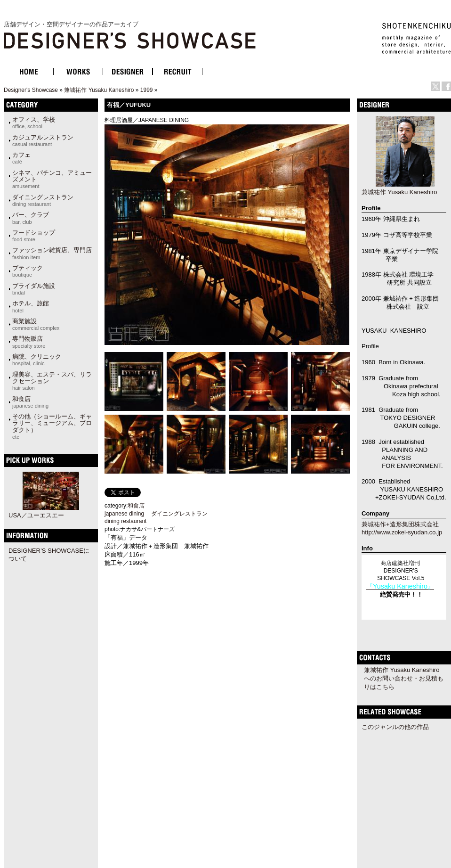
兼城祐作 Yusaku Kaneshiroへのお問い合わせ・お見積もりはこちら (404, 678)
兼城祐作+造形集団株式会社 (400, 524)
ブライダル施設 (34, 289)
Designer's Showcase (31, 90)
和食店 (30, 402)
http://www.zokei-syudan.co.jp (402, 532)
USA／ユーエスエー (36, 515)
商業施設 (36, 324)
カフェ (21, 158)
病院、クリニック (37, 360)
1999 (147, 90)
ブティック (28, 271)
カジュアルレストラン (43, 140)
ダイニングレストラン (43, 200)
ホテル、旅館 (31, 306)
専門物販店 (29, 342)
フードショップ (34, 236)
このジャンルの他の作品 (395, 727)
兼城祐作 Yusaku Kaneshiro (99, 90)
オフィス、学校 (34, 123)
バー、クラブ (31, 218)
